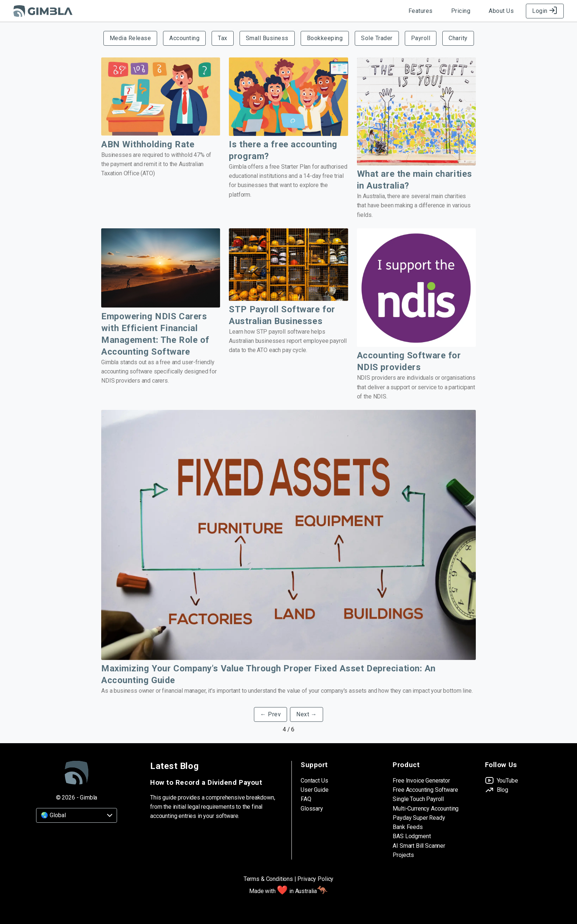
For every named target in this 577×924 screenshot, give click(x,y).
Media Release (130, 38)
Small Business (267, 38)
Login (545, 11)
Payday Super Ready (419, 818)
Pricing (461, 11)
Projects (403, 855)
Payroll (421, 38)
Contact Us (314, 781)
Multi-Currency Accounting (426, 809)
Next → (307, 714)
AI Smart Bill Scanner (419, 846)
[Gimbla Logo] (43, 11)
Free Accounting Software (425, 790)
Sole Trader (377, 38)
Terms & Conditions (268, 879)
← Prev (270, 714)
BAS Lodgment (412, 836)
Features (421, 11)
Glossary (312, 809)
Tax (223, 38)
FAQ (306, 799)
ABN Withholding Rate (148, 144)
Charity (458, 38)
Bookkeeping (325, 38)
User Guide (314, 790)
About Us (501, 11)
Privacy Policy (315, 879)
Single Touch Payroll (418, 799)
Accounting (184, 38)
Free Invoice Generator (421, 781)
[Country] (77, 815)
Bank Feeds (408, 827)
